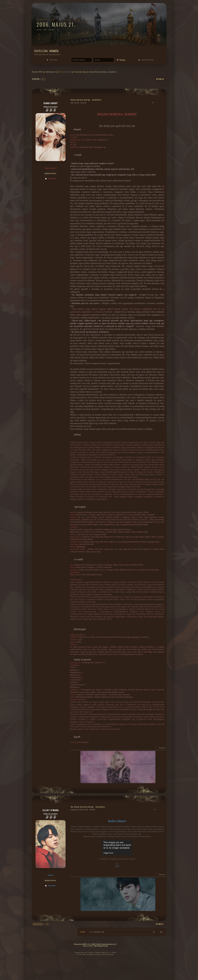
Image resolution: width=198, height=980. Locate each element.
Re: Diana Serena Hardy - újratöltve (88, 807)
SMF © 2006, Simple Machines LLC (104, 944)
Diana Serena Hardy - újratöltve (103, 72)
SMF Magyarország (101, 946)
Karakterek (51, 72)
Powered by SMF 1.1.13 (82, 944)
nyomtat (160, 79)
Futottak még (80, 72)
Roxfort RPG (37, 72)
